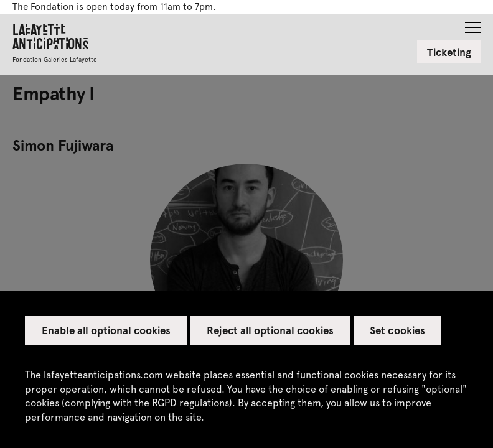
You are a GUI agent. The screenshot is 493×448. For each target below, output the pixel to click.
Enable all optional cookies (106, 330)
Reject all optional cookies (270, 330)
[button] (473, 24)
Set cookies (397, 330)
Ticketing (449, 52)
